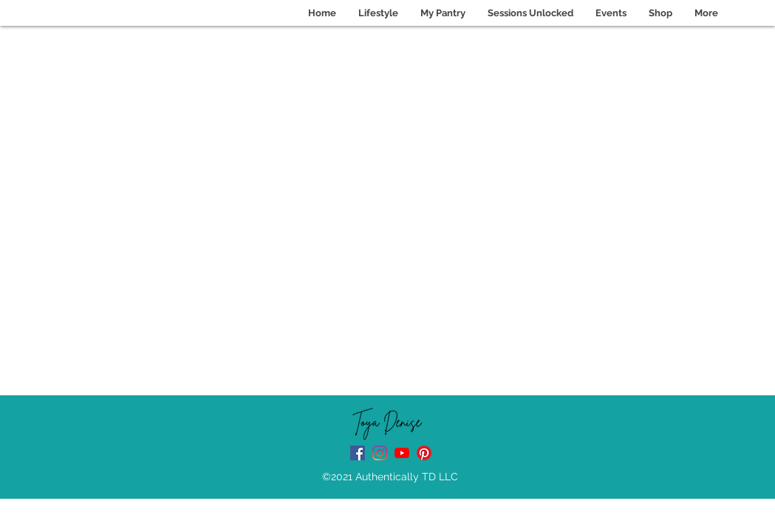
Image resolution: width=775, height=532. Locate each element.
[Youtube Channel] (402, 453)
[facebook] (358, 453)
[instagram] (380, 453)
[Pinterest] (424, 453)
